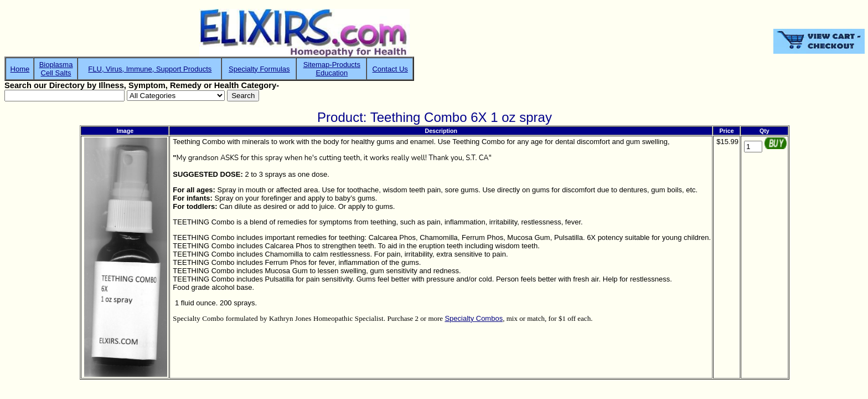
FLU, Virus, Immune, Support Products (150, 69)
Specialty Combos (474, 318)
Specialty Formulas (259, 69)
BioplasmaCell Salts (56, 69)
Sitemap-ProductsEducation (332, 69)
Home (20, 69)
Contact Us (390, 69)
